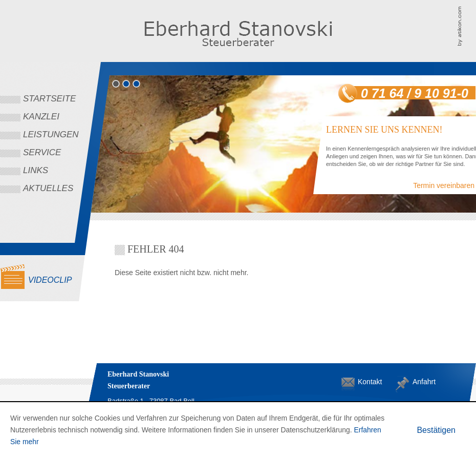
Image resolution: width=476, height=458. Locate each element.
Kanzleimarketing (467, 26)
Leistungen (51, 134)
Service (42, 152)
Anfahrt (421, 382)
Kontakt (366, 382)
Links (36, 170)
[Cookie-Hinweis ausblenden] (436, 430)
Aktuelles (48, 188)
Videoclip (50, 280)
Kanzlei (41, 117)
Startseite (49, 99)
